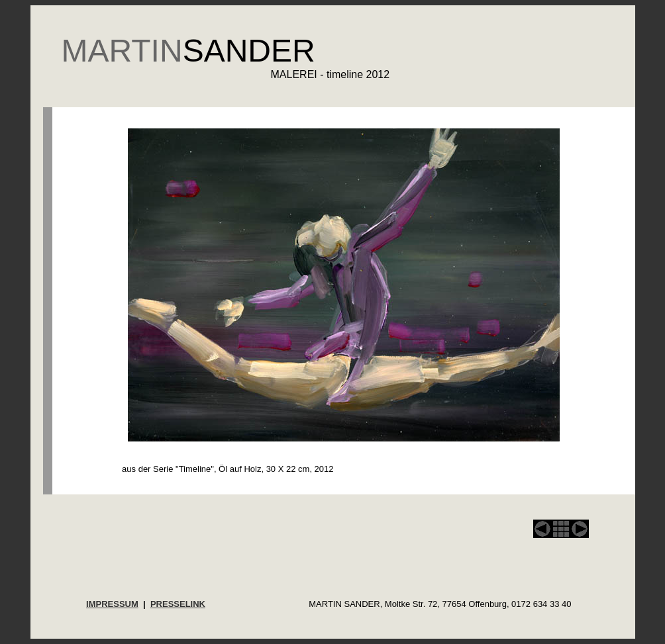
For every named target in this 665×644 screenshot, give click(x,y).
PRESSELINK (178, 604)
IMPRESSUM (112, 604)
